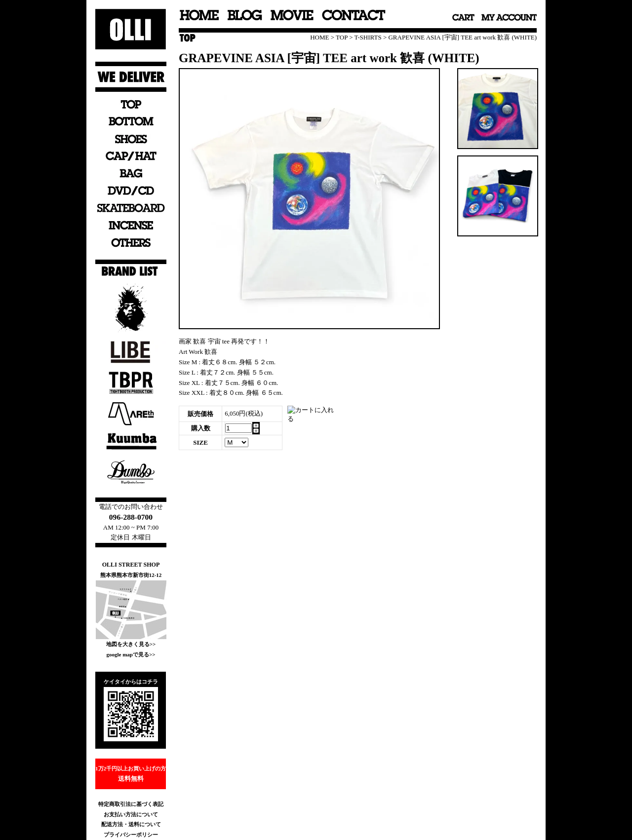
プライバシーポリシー (131, 835)
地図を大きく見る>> (131, 644)
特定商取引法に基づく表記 (131, 804)
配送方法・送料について (131, 824)
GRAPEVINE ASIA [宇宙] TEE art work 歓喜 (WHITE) (462, 37)
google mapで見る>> (131, 654)
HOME (319, 37)
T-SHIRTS (368, 37)
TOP (342, 37)
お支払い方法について (131, 814)
